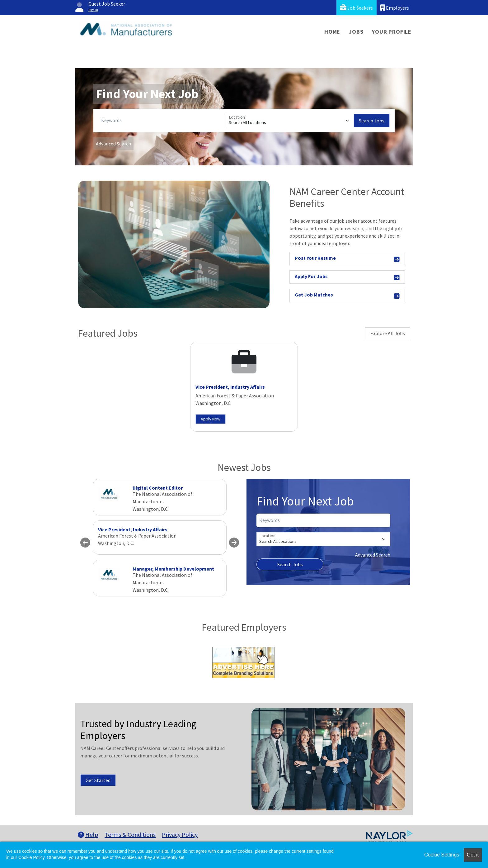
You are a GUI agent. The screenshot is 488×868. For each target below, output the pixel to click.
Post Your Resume (347, 259)
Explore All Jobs (388, 333)
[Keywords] (162, 121)
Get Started (98, 780)
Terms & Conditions (130, 835)
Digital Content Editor (158, 488)
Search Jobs (372, 121)
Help (88, 835)
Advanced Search (113, 144)
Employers (395, 8)
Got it (473, 855)
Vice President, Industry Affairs (230, 387)
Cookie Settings (442, 855)
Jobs (356, 32)
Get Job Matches (347, 296)
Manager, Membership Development (173, 569)
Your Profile (392, 32)
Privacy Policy (180, 835)
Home (332, 32)
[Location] (290, 121)
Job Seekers (357, 8)
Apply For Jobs (347, 277)
